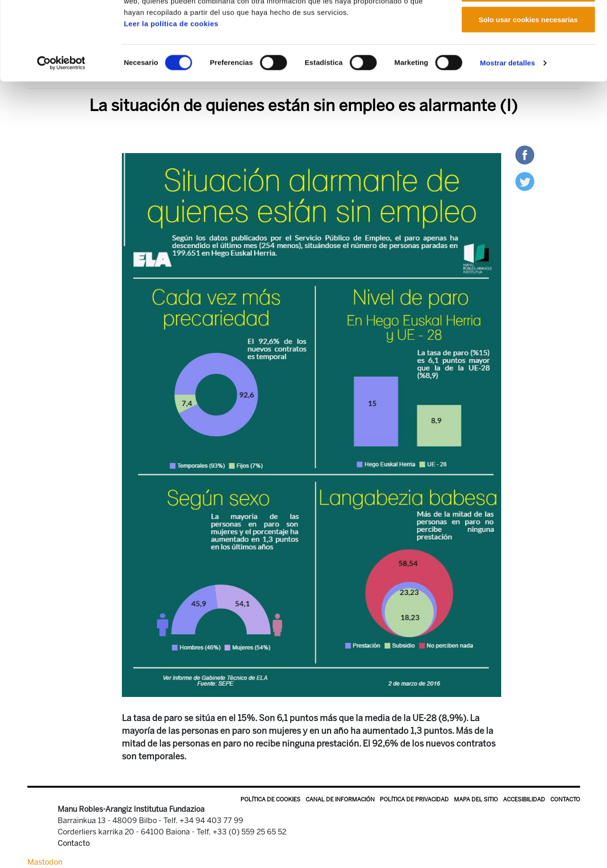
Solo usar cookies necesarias (528, 87)
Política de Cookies (270, 799)
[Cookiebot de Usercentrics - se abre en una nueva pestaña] (61, 130)
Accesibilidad (524, 799)
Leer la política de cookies (171, 91)
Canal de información (340, 799)
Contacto (565, 799)
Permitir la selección (528, 56)
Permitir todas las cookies (528, 25)
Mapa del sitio (476, 799)
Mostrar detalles (508, 130)
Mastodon (45, 862)
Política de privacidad (414, 799)
